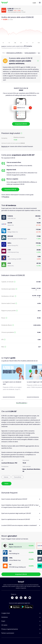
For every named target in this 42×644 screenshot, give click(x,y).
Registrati (4, 146)
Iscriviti (3, 46)
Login (34, 3)
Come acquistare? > (30, 53)
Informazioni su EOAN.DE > (15, 53)
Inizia (6, 484)
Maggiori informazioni (9, 397)
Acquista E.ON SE (21, 124)
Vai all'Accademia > (22, 403)
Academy (6, 197)
